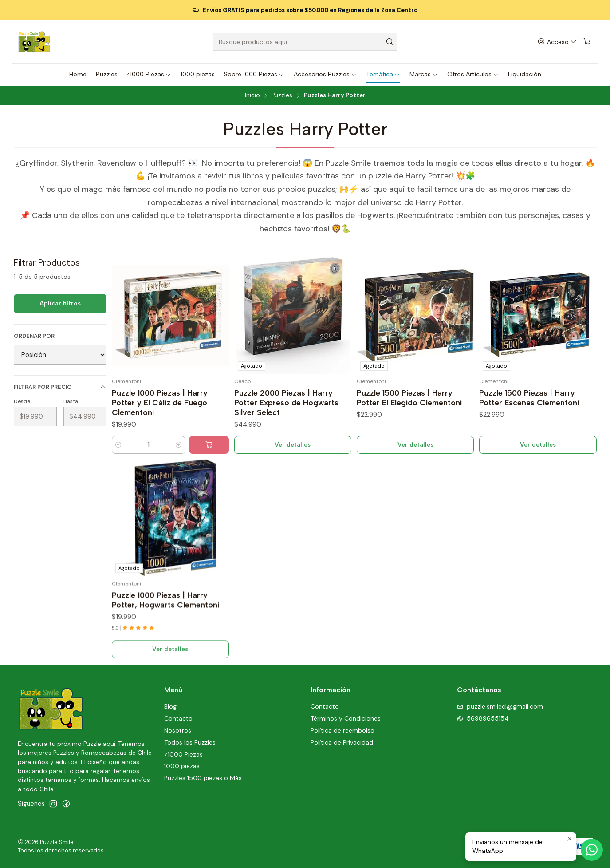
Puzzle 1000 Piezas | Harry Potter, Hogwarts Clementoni (165, 641)
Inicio (252, 95)
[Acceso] (557, 42)
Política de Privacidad (342, 742)
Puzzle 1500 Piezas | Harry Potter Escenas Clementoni (529, 398)
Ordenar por (34, 336)
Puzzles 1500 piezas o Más (203, 778)
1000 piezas (182, 766)
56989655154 (483, 718)
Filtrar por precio (60, 387)
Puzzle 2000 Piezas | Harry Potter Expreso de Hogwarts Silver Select (286, 402)
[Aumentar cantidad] (179, 445)
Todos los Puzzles (190, 742)
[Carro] (587, 42)
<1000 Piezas (183, 754)
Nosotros (178, 730)
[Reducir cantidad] (118, 445)
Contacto (178, 718)
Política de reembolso (342, 730)
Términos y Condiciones (346, 718)
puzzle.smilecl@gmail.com (500, 706)
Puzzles (282, 95)
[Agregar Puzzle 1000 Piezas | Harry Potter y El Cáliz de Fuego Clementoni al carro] (209, 445)
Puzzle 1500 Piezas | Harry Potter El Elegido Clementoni (409, 398)
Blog (170, 706)
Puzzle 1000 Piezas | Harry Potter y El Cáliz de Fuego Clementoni (160, 402)
